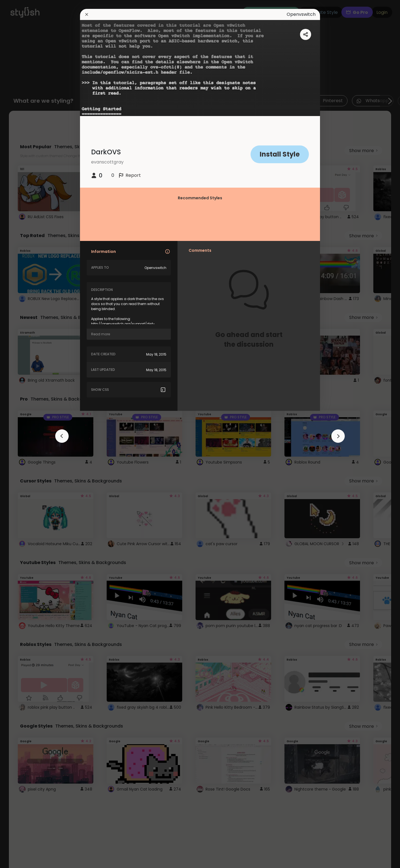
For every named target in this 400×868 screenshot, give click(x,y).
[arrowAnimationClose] (62, 436)
